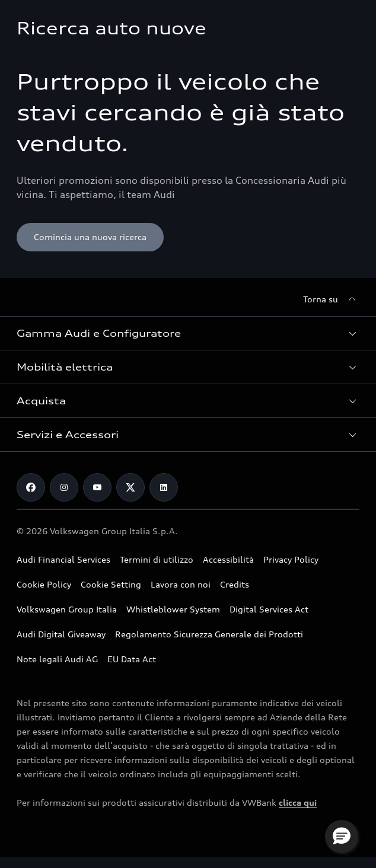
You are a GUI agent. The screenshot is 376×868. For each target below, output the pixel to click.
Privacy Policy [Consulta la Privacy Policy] (291, 559)
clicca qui (298, 802)
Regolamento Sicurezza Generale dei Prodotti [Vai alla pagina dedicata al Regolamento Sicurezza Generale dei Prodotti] (209, 634)
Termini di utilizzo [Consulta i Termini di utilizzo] (157, 559)
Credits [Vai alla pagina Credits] (235, 584)
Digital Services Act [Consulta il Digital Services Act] (269, 609)
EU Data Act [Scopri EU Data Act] (132, 659)
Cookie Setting (111, 584)
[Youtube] (97, 487)
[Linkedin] (164, 487)
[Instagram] (64, 487)
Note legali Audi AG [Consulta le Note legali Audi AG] (57, 659)
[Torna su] (331, 299)
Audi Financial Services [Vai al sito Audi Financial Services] (63, 559)
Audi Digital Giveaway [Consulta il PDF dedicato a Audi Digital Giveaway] (61, 634)
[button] (188, 333)
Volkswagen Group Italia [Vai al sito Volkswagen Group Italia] (67, 609)
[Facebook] (31, 487)
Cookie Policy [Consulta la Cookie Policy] (44, 584)
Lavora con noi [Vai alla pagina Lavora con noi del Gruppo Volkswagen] (181, 584)
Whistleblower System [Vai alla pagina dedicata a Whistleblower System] (173, 609)
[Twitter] (130, 487)
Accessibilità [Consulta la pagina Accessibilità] (228, 559)
